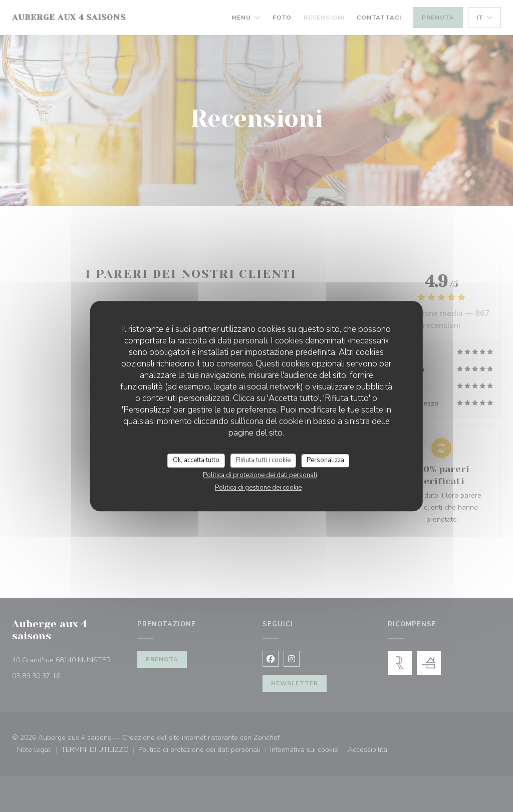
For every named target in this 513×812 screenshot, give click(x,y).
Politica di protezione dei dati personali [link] (260, 475)
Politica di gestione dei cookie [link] (258, 488)
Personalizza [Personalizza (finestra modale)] (325, 460)
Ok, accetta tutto (196, 460)
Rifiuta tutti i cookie (263, 460)
